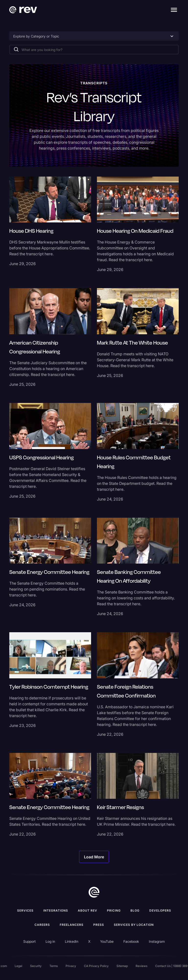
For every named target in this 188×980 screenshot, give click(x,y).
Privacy (71, 966)
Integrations (56, 910)
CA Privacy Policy (96, 966)
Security (36, 966)
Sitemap (122, 966)
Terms (54, 966)
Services (25, 910)
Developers (160, 910)
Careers (42, 925)
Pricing (114, 910)
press (99, 925)
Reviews (141, 966)
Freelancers (72, 925)
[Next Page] (94, 857)
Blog (135, 910)
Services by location (134, 925)
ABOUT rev (88, 910)
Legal (18, 966)
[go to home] (94, 892)
